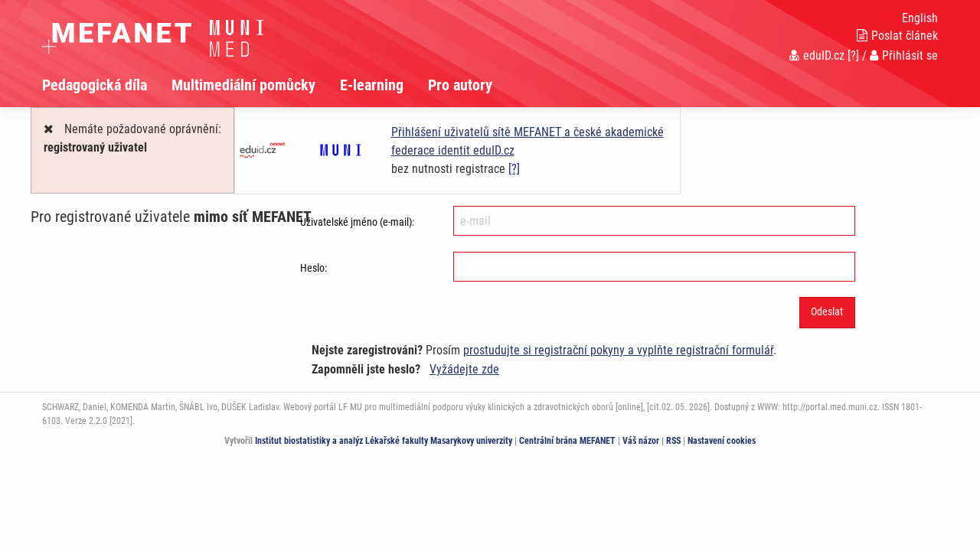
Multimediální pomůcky (243, 85)
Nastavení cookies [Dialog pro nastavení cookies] (722, 441)
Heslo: (314, 268)
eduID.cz (817, 55)
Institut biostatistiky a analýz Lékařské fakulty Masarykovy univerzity (384, 441)
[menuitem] (107, 85)
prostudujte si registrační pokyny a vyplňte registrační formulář (618, 350)
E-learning (372, 85)
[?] (853, 55)
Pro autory (460, 85)
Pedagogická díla (95, 85)
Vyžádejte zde (464, 369)
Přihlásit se (904, 55)
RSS (673, 441)
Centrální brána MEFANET (567, 441)
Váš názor (641, 441)
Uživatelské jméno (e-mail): (357, 222)
